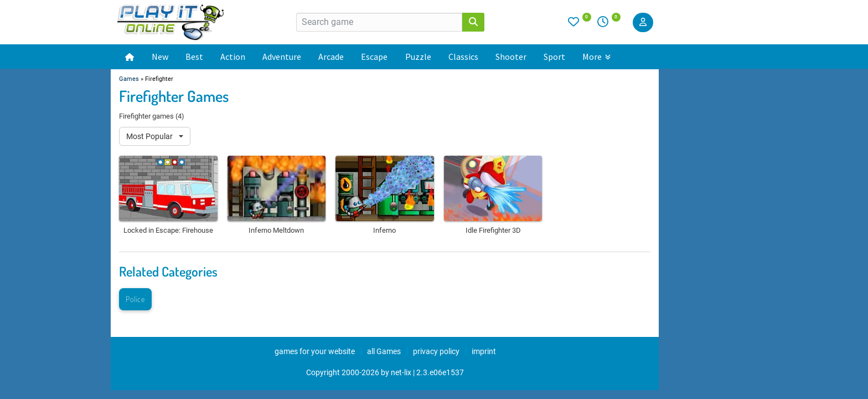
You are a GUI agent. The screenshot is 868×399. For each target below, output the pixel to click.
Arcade (331, 57)
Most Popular (150, 136)
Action (233, 57)
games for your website (315, 351)
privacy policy (436, 351)
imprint (484, 351)
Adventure (282, 57)
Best (194, 57)
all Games (384, 351)
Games (129, 79)
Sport (554, 57)
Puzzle (418, 57)
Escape (374, 57)
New (160, 57)
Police (135, 299)
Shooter (511, 57)
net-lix (401, 372)
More (596, 57)
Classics (463, 57)
